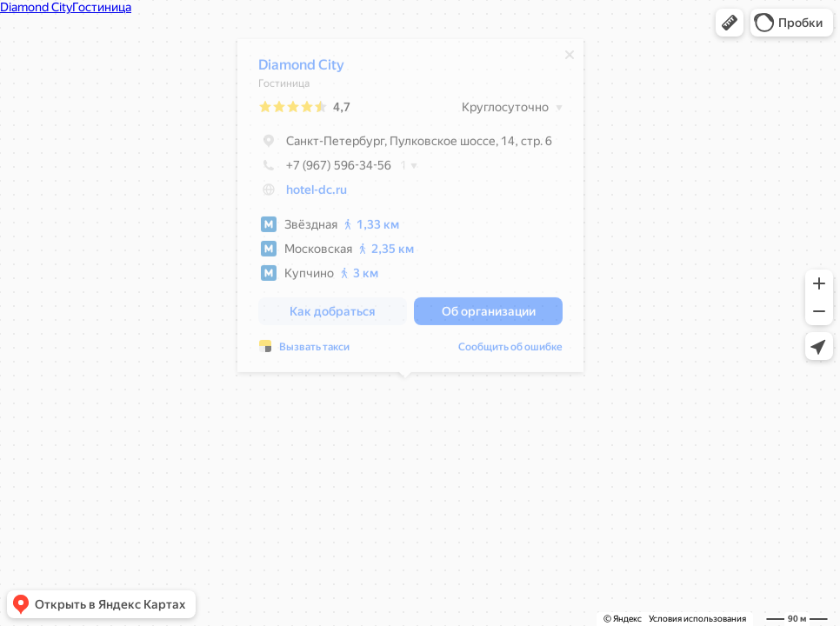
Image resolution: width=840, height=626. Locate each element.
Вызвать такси (309, 351)
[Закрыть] (564, 59)
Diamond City (296, 69)
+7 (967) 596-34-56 (320, 170)
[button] (730, 23)
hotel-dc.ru (311, 194)
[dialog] (405, 210)
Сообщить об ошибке (505, 351)
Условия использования (697, 619)
